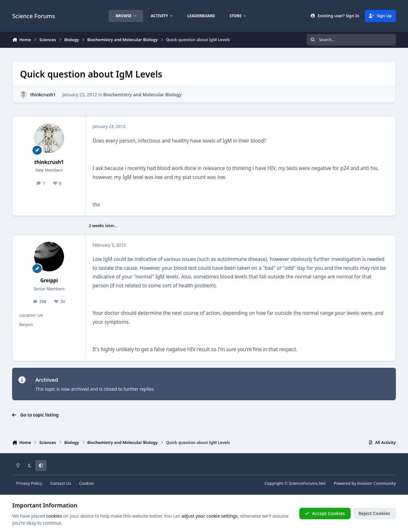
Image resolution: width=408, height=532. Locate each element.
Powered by (365, 483)
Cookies (87, 483)
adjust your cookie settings (209, 516)
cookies (54, 516)
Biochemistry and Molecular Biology (142, 95)
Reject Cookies (374, 513)
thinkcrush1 (43, 95)
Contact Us (61, 483)
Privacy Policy (29, 483)
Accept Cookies (325, 513)
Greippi (49, 281)
